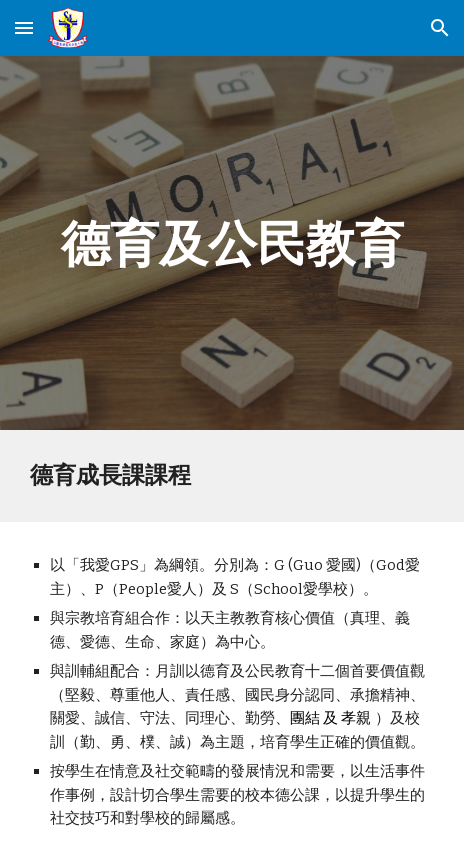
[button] (24, 27)
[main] (232, 243)
